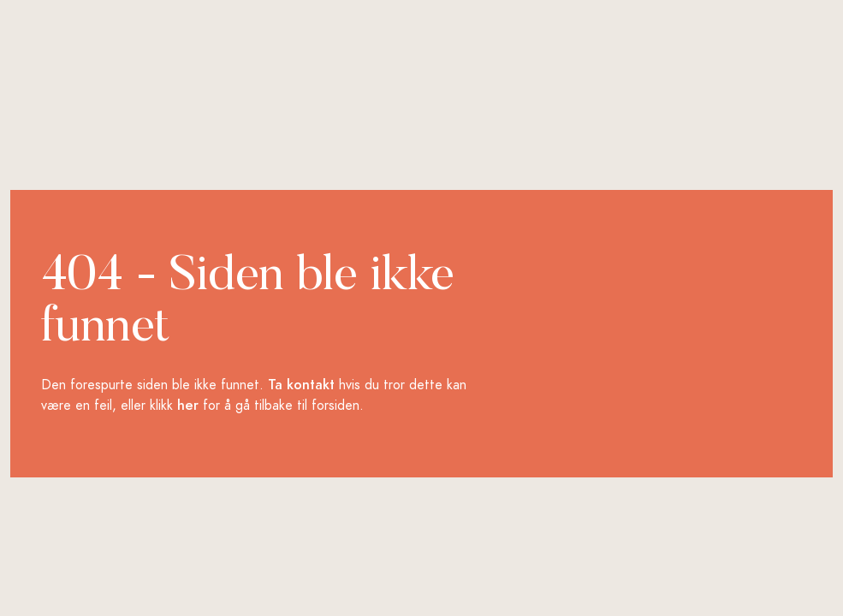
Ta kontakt (301, 385)
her (188, 406)
